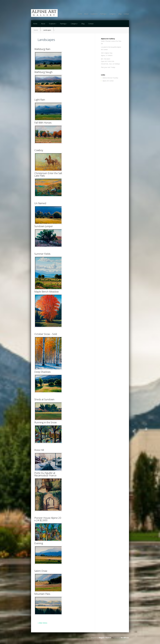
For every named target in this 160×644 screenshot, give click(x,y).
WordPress (125, 638)
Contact (126, 14)
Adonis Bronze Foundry (110, 78)
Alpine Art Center (108, 81)
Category (112, 14)
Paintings (103, 14)
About (86, 14)
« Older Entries (42, 623)
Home (80, 14)
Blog (120, 14)
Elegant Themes (105, 638)
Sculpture (94, 14)
